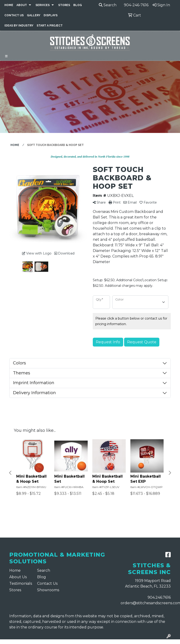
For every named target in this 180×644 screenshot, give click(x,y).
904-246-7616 (136, 5)
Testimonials (20, 583)
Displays (51, 15)
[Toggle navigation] (6, 56)
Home (9, 5)
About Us (18, 577)
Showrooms (48, 590)
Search (108, 5)
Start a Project (50, 26)
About (22, 5)
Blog (78, 5)
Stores (64, 5)
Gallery (34, 15)
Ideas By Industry (19, 26)
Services (43, 5)
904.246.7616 (159, 597)
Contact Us (14, 15)
